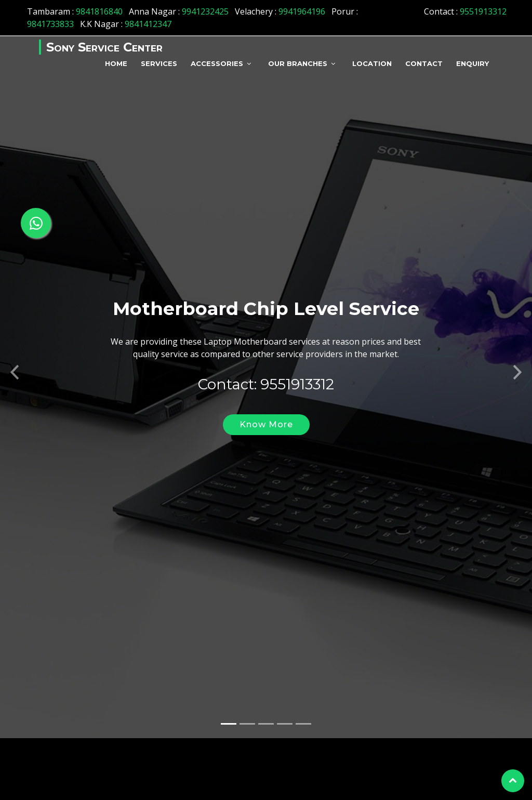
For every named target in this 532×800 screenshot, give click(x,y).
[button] (13, 393)
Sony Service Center (104, 47)
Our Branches (298, 63)
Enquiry (473, 63)
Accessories (217, 63)
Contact (424, 63)
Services (159, 63)
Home (116, 63)
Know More (266, 448)
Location (372, 63)
